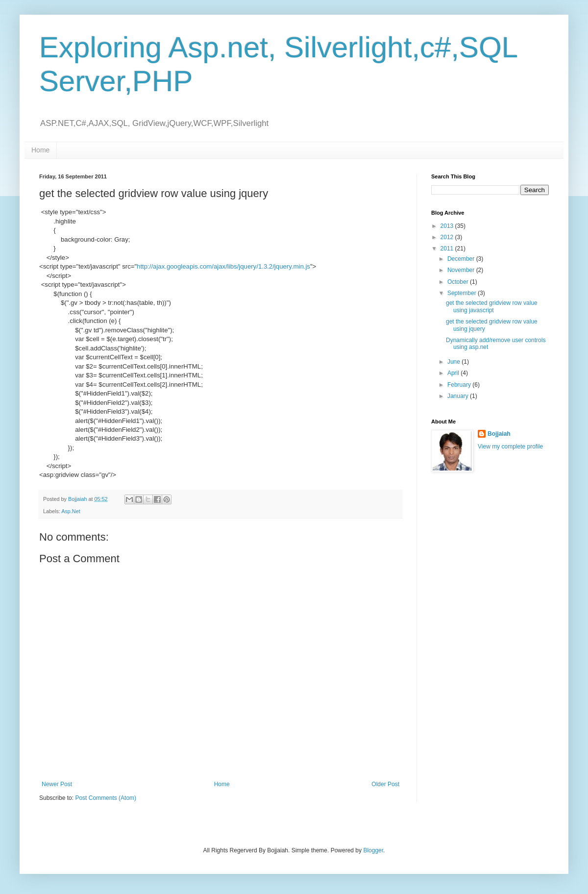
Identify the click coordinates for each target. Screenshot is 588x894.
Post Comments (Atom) (106, 798)
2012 (448, 237)
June (454, 362)
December (462, 259)
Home (40, 150)
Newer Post (57, 784)
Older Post (385, 784)
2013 (448, 226)
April (454, 373)
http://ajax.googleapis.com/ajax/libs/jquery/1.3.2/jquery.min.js (223, 266)
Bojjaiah (499, 434)
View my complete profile (510, 447)
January (459, 396)
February (460, 385)
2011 (448, 248)
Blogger (373, 850)
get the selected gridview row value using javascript (492, 306)
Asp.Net (71, 511)
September (463, 293)
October (459, 282)
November (462, 270)
